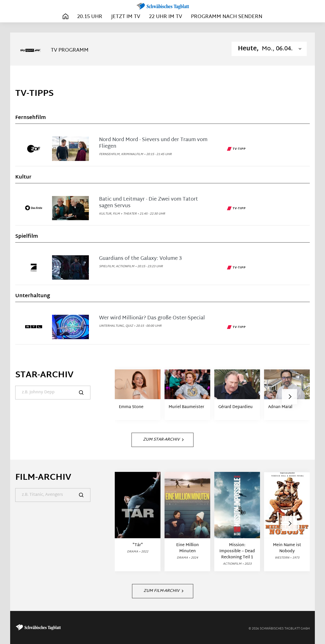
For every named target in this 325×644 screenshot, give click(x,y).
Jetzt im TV (126, 17)
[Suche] (53, 393)
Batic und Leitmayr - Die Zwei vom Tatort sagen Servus (149, 203)
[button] (289, 397)
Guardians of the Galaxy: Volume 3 (140, 259)
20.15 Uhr (90, 17)
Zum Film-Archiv (163, 591)
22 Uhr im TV (166, 17)
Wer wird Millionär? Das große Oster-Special (152, 318)
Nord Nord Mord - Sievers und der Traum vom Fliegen (153, 143)
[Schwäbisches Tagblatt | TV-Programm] (162, 6)
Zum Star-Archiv (163, 440)
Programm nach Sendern (227, 17)
